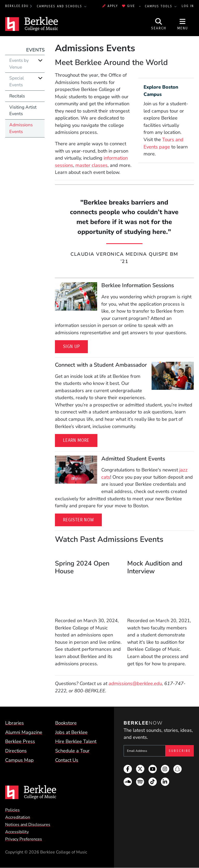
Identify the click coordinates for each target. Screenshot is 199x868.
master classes (91, 165)
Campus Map (19, 760)
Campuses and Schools (60, 6)
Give (129, 6)
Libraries (15, 723)
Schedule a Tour (72, 751)
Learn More (76, 440)
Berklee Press (20, 741)
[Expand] (40, 60)
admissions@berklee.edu (135, 683)
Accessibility (17, 832)
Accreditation (18, 817)
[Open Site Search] (159, 24)
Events (35, 50)
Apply (110, 6)
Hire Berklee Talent (76, 741)
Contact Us (67, 760)
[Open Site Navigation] (183, 24)
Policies (12, 810)
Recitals (17, 96)
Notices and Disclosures (28, 825)
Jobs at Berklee (71, 732)
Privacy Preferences (24, 839)
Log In (188, 6)
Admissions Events (21, 128)
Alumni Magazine (24, 732)
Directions (16, 751)
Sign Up (71, 346)
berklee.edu (17, 6)
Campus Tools (159, 6)
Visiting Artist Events (23, 111)
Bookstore (66, 723)
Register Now (78, 520)
